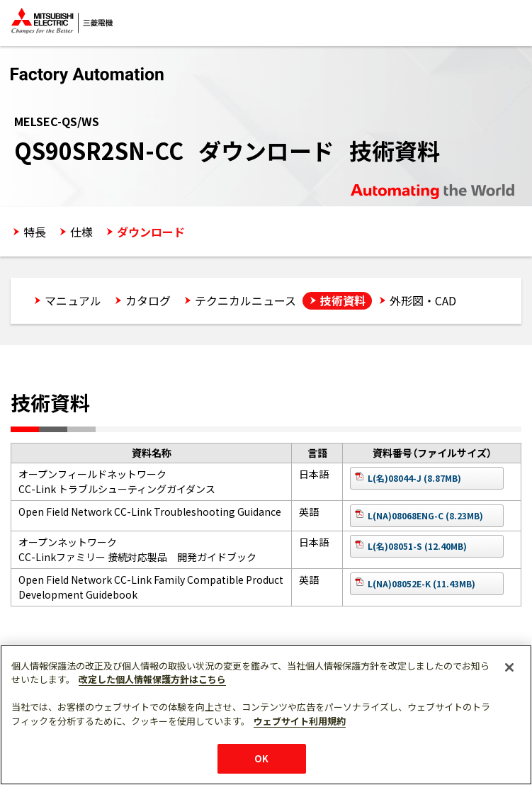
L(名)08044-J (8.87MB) (414, 478)
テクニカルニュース (245, 300)
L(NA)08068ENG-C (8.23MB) (425, 515)
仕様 (81, 232)
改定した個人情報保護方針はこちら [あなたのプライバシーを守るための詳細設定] (152, 679)
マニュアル (73, 300)
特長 (35, 232)
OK (261, 758)
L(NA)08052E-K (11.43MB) (421, 583)
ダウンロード (151, 232)
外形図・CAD (423, 300)
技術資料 (343, 300)
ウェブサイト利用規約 (300, 721)
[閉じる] (509, 667)
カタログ (148, 300)
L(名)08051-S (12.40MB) (417, 546)
